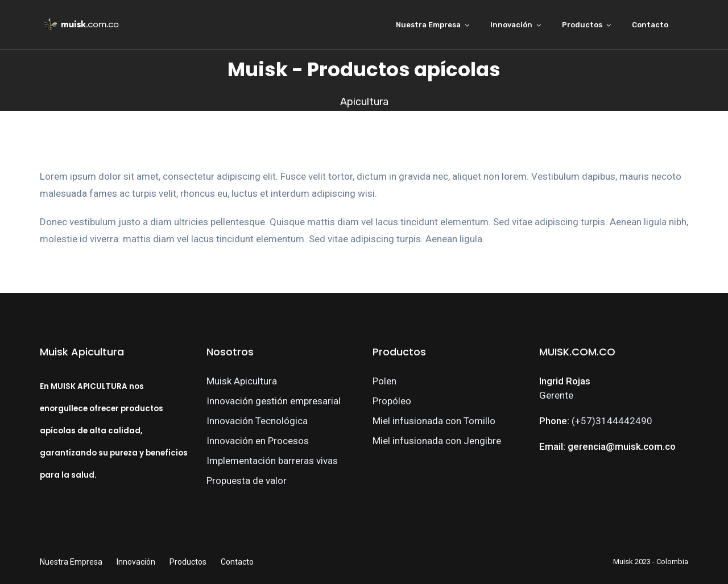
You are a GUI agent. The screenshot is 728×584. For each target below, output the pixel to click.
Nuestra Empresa (428, 25)
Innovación (511, 25)
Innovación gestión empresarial (274, 401)
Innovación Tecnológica (257, 421)
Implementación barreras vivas (272, 461)
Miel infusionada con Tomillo (434, 421)
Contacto (650, 25)
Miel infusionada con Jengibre (437, 441)
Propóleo (392, 401)
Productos (582, 25)
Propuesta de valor (247, 481)
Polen (384, 381)
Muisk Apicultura (242, 381)
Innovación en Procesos (258, 441)
